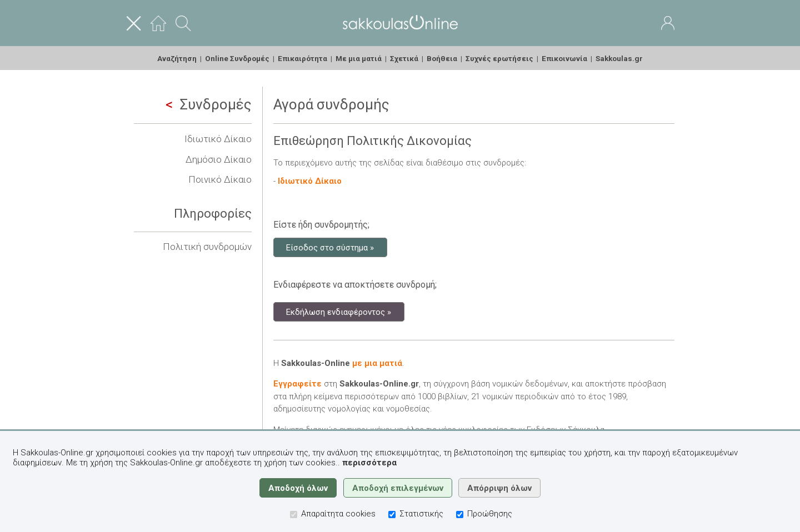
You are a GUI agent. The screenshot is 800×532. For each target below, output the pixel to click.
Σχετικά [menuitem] (404, 58)
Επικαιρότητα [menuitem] (302, 58)
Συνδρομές (209, 104)
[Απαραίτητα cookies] (294, 515)
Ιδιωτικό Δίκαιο (218, 139)
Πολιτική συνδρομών (207, 247)
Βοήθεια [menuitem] (442, 58)
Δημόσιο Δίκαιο (219, 159)
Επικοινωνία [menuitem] (564, 58)
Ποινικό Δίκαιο (220, 179)
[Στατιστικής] (392, 515)
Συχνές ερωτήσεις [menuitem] (499, 58)
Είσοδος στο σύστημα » (330, 247)
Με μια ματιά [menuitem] (359, 58)
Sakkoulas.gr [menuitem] (619, 58)
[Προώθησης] (460, 515)
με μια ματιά (377, 363)
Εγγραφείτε (297, 384)
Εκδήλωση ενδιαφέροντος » (339, 312)
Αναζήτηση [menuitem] (177, 58)
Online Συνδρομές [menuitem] (237, 58)
